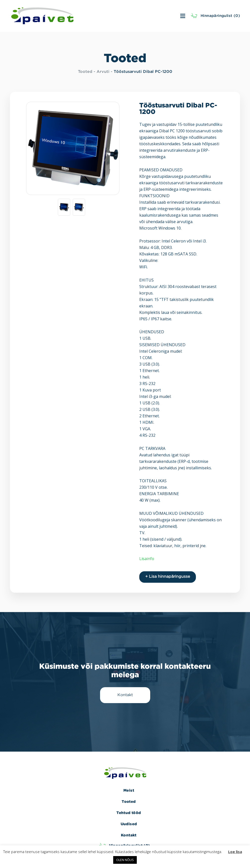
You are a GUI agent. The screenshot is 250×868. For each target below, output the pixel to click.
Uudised (129, 824)
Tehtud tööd (129, 813)
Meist (129, 790)
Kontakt (129, 835)
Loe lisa (235, 852)
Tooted (85, 72)
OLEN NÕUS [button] (125, 860)
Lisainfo (147, 559)
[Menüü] (134, 16)
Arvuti (103, 72)
